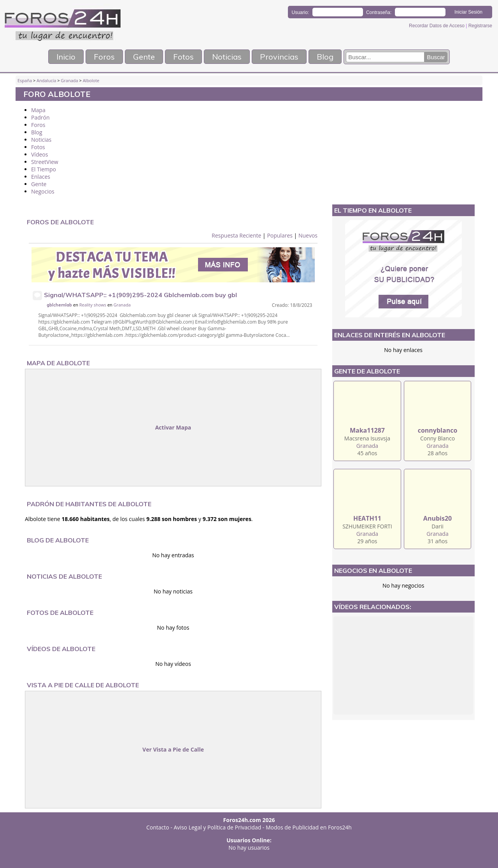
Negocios (43, 191)
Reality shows (93, 305)
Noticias (227, 57)
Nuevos (308, 235)
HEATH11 (367, 518)
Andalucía (46, 80)
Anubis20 (438, 518)
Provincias (279, 57)
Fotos (183, 57)
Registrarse (480, 26)
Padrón (40, 117)
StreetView (45, 162)
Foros (104, 57)
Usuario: (301, 12)
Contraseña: (379, 12)
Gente (144, 57)
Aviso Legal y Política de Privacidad (218, 827)
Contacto (158, 827)
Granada (69, 80)
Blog (325, 57)
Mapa (38, 110)
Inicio (66, 57)
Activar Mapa (173, 427)
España (25, 80)
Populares (280, 235)
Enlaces (41, 177)
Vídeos (39, 154)
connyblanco (438, 430)
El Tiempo (44, 169)
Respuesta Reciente (236, 235)
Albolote (91, 80)
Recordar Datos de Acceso (437, 26)
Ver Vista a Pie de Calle (173, 749)
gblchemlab (59, 305)
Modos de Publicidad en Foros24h (309, 827)
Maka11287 (367, 430)
